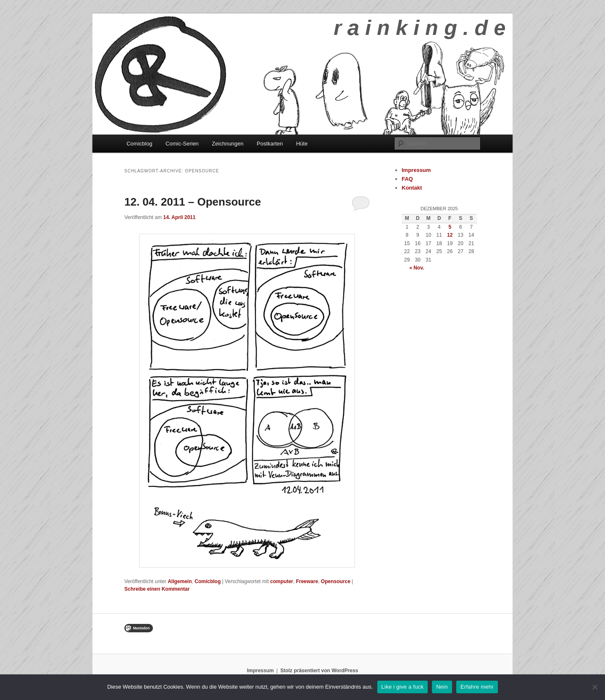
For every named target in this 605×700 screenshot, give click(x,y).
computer (282, 581)
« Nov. (417, 268)
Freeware (307, 581)
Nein (442, 687)
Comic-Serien (182, 144)
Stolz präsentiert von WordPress (319, 671)
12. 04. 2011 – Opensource (193, 202)
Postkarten (270, 144)
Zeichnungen (228, 144)
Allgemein (180, 581)
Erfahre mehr (477, 687)
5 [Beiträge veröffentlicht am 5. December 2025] (450, 227)
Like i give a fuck (403, 687)
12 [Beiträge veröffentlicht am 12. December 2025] (450, 235)
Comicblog (139, 144)
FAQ (407, 179)
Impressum (416, 170)
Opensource (336, 581)
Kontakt (412, 188)
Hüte (302, 144)
